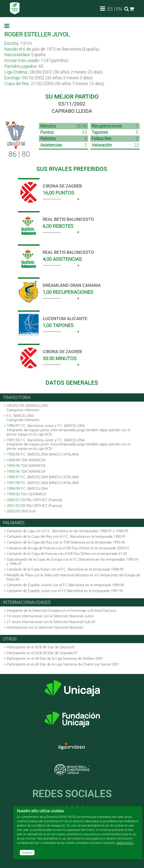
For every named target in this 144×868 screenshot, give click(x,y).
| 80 (19, 154)
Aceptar (27, 853)
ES (110, 9)
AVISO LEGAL (125, 843)
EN (119, 9)
